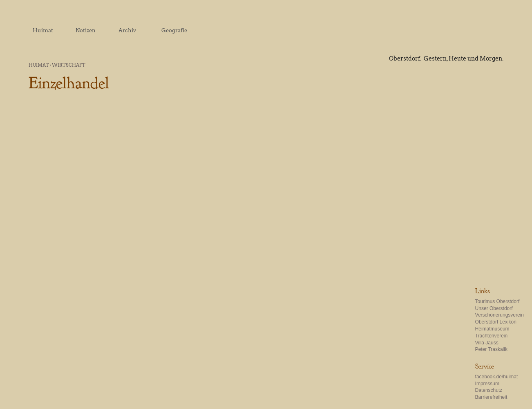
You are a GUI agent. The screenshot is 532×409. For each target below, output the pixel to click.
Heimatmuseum (492, 329)
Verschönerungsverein (500, 315)
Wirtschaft (69, 65)
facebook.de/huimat (497, 377)
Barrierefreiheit (491, 397)
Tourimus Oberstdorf (497, 301)
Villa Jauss (487, 343)
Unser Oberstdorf (494, 308)
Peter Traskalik (491, 349)
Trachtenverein (492, 336)
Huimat (39, 65)
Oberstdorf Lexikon (496, 322)
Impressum (487, 384)
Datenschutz (489, 390)
